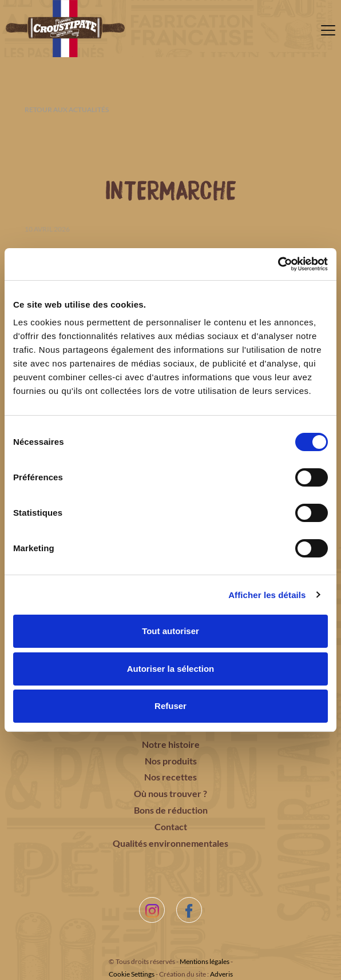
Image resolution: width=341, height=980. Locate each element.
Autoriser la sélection (171, 669)
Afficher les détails (267, 595)
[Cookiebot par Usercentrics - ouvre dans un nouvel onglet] (278, 264)
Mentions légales (205, 961)
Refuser (170, 706)
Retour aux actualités (67, 109)
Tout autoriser (170, 631)
